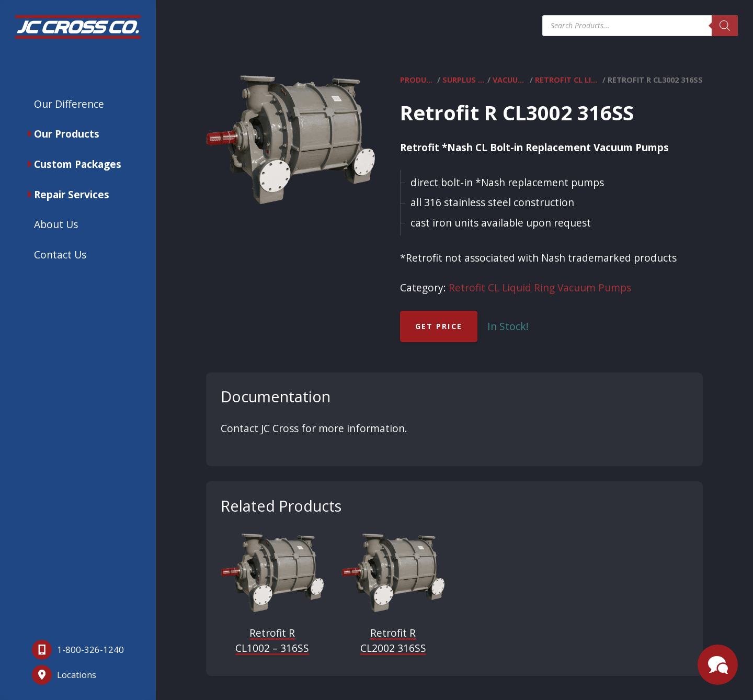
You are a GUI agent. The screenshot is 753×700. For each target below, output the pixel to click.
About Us (56, 224)
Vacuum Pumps (510, 80)
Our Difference (69, 104)
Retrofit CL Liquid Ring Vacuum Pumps (568, 80)
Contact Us (60, 255)
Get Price (439, 326)
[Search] (725, 26)
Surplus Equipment (464, 80)
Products (418, 80)
